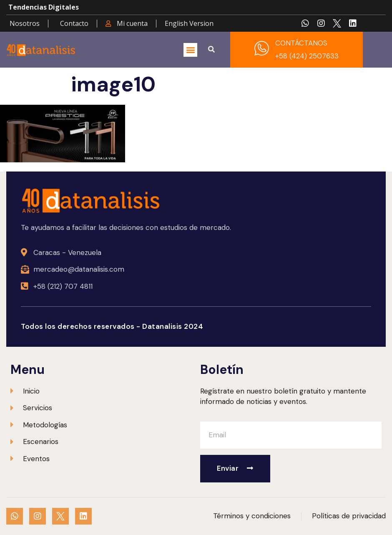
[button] (190, 50)
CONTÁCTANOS (301, 43)
